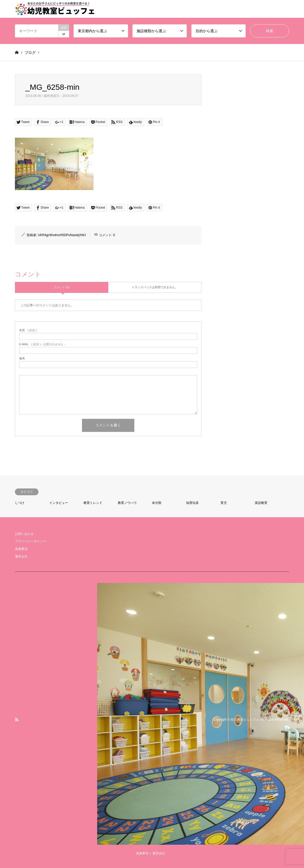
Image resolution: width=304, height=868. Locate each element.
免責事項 (21, 549)
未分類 (157, 503)
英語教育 (261, 503)
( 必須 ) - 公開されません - (42, 344)
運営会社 (21, 557)
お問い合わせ (24, 534)
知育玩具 (192, 503)
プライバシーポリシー (31, 541)
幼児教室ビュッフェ (245, 720)
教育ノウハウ (127, 503)
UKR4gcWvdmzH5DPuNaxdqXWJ (62, 235)
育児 (224, 503)
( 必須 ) (28, 330)
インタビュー (59, 503)
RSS (17, 720)
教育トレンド (93, 503)
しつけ (20, 503)
